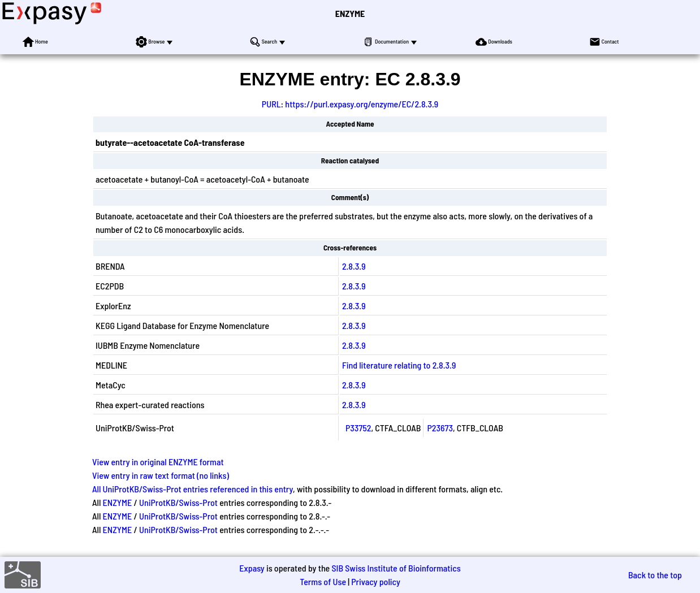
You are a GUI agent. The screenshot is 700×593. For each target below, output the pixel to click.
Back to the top (655, 575)
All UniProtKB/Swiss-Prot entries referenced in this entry (193, 489)
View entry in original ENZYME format (158, 462)
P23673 (440, 428)
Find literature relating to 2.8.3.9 (399, 365)
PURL (271, 104)
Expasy (252, 568)
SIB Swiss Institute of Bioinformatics (396, 568)
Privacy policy (376, 581)
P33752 (358, 428)
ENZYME (350, 13)
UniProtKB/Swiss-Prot (178, 502)
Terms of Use (323, 581)
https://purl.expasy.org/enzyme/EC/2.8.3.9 (362, 104)
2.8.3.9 (354, 266)
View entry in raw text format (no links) (161, 475)
